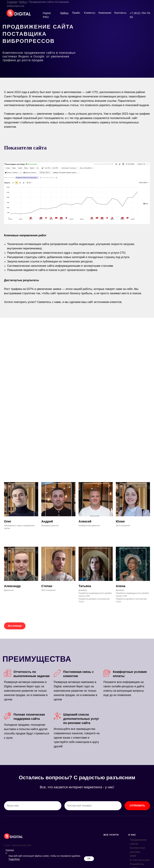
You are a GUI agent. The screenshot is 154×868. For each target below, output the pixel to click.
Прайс (76, 13)
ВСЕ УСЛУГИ (111, 835)
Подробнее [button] (14, 859)
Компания (105, 13)
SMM (133, 856)
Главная (12, 2)
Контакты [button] (120, 13)
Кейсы (23, 2)
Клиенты (90, 13)
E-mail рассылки (140, 860)
